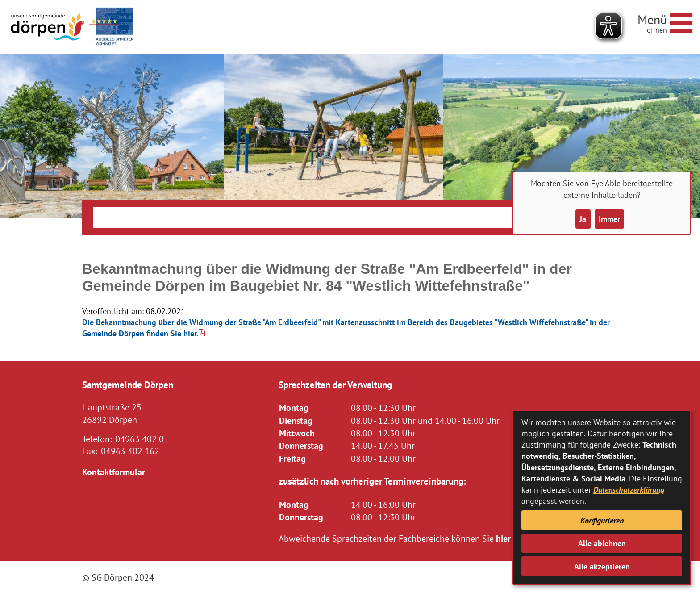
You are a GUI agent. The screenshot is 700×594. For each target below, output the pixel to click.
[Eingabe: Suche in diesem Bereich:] (336, 218)
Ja (583, 219)
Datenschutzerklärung (629, 490)
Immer (609, 219)
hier (503, 538)
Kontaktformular (114, 472)
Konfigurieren (602, 521)
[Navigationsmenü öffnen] (665, 22)
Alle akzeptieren (602, 567)
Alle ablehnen (602, 543)
